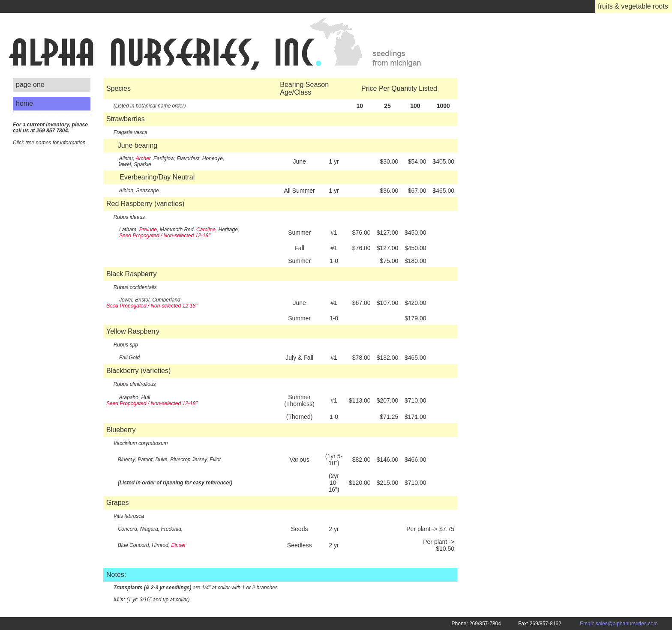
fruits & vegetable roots (633, 6)
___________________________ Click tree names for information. (51, 128)
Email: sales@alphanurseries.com (626, 624)
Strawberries (126, 119)
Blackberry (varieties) (138, 371)
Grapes (117, 503)
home (24, 103)
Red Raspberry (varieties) (145, 204)
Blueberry (121, 430)
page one (30, 85)
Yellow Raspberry (133, 331)
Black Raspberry (131, 274)
